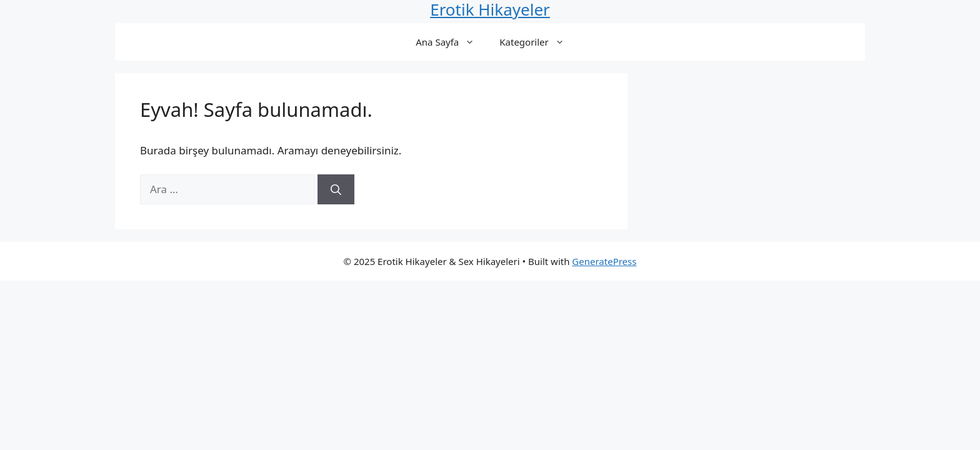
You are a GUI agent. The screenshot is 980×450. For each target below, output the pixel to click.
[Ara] (336, 189)
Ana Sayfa (451, 42)
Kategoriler (538, 42)
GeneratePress (604, 261)
